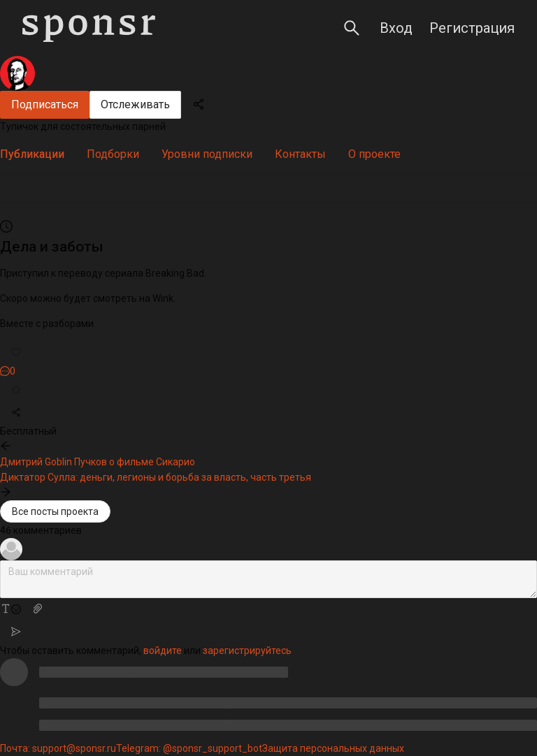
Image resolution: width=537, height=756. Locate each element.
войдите (163, 650)
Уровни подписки (207, 154)
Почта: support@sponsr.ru (58, 748)
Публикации (32, 154)
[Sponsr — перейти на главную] (89, 28)
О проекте (374, 154)
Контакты (300, 154)
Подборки (113, 154)
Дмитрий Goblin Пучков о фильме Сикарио (98, 462)
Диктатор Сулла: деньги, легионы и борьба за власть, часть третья (156, 477)
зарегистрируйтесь (247, 650)
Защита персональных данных (333, 748)
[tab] (32, 154)
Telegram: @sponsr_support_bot (189, 748)
